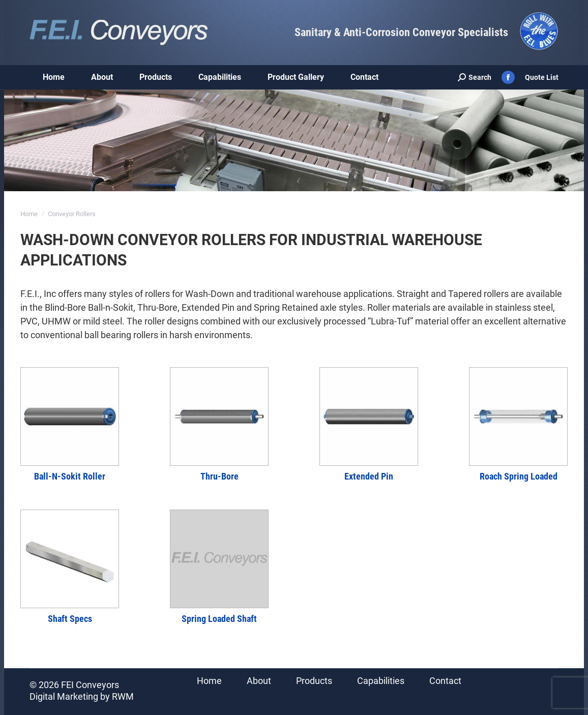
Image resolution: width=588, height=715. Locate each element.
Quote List (542, 77)
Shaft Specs (70, 619)
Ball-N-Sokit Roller (70, 476)
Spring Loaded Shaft (219, 619)
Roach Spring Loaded (519, 476)
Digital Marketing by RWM (82, 696)
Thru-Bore (219, 476)
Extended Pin (369, 476)
